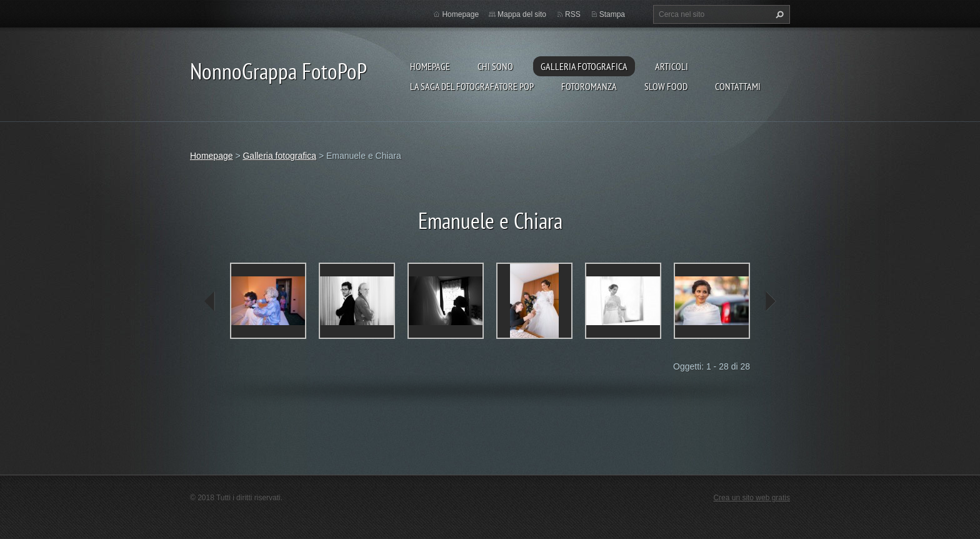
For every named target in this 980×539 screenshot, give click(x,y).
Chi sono (495, 66)
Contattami (738, 86)
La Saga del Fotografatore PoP (472, 86)
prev (210, 301)
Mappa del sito (522, 14)
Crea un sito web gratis (752, 498)
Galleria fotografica (584, 66)
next (770, 301)
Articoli (672, 66)
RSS (573, 14)
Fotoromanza (589, 86)
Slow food (666, 86)
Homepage (430, 66)
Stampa (612, 14)
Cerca (778, 14)
